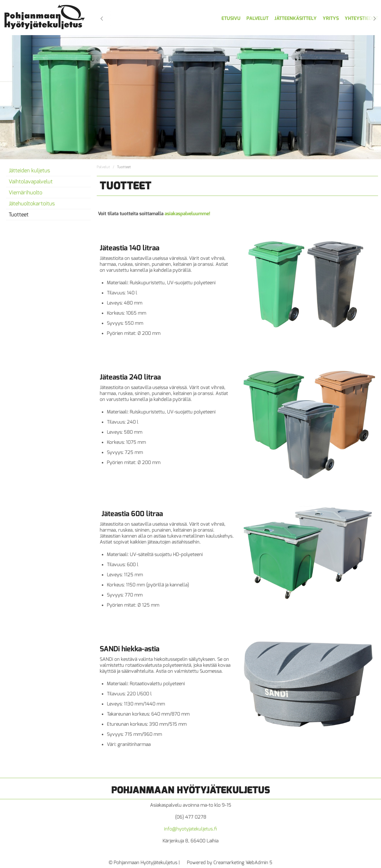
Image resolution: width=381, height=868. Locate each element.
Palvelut (257, 18)
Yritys (331, 18)
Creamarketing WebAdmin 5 (243, 862)
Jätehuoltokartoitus (32, 204)
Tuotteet (19, 215)
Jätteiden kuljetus (29, 171)
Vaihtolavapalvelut (31, 182)
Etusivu (231, 18)
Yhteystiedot (361, 18)
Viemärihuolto (25, 193)
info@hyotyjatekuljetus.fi (190, 829)
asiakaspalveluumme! (187, 214)
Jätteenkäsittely (296, 18)
